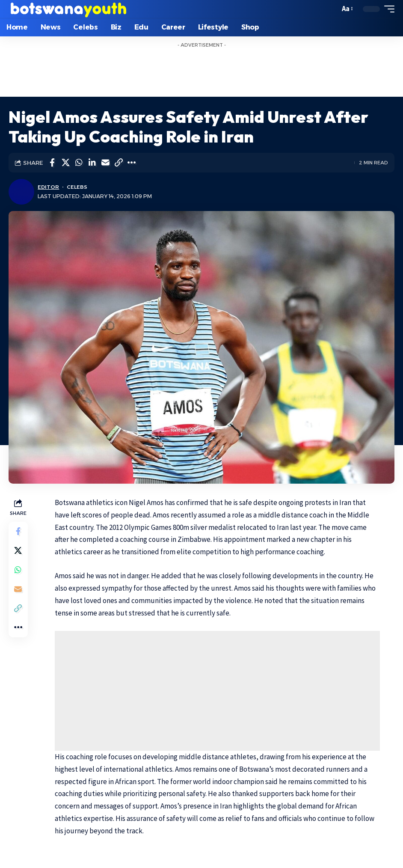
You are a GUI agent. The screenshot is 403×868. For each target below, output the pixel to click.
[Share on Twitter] (65, 163)
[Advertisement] (201, 71)
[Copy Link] (119, 163)
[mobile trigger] (387, 9)
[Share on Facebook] (52, 163)
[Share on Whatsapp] (79, 163)
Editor (48, 187)
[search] (331, 9)
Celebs (77, 187)
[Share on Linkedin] (92, 163)
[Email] (105, 163)
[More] (132, 163)
